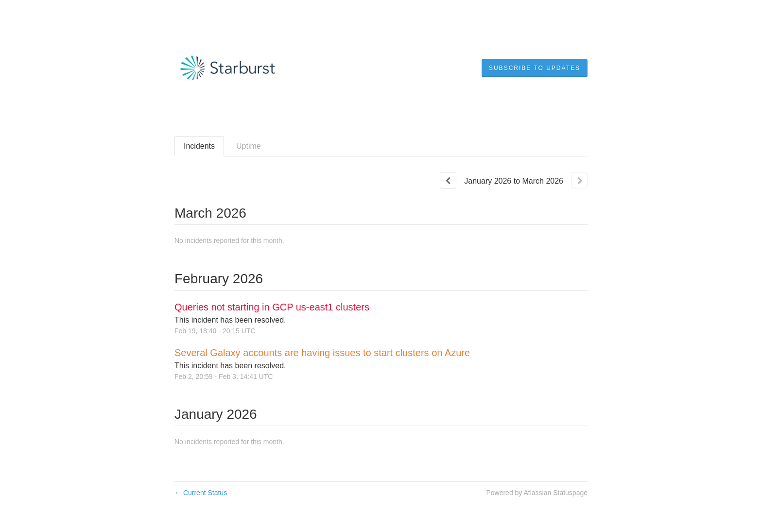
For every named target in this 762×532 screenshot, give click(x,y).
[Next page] (579, 180)
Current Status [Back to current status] (201, 493)
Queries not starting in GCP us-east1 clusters (272, 307)
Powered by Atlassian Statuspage (537, 493)
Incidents (199, 146)
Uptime (249, 146)
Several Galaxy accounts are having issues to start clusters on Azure (322, 353)
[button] (535, 68)
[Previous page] (448, 180)
